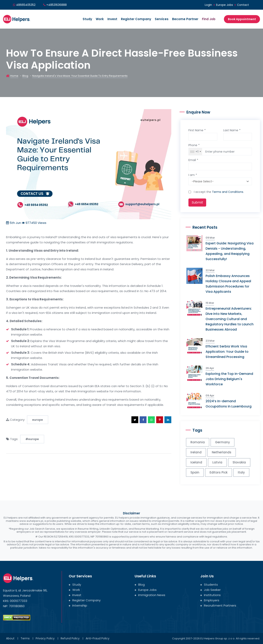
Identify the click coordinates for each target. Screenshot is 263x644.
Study (87, 19)
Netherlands (222, 452)
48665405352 (26, 5)
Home (14, 76)
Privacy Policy (45, 638)
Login (208, 5)
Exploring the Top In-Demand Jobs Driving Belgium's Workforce (229, 379)
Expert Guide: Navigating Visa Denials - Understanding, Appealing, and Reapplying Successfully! (230, 251)
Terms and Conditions (228, 192)
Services (162, 19)
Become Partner (185, 19)
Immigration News (150, 595)
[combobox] (195, 152)
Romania (198, 442)
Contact (243, 5)
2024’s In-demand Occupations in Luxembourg (229, 404)
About (10, 638)
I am (193, 175)
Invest (112, 19)
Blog (25, 76)
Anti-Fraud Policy (98, 638)
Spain (195, 472)
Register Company (136, 19)
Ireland (196, 452)
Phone (194, 145)
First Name (197, 130)
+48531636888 (57, 5)
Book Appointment (242, 19)
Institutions (211, 595)
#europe (32, 439)
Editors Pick (219, 472)
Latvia (217, 462)
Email (193, 160)
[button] (135, 420)
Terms (25, 638)
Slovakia (239, 462)
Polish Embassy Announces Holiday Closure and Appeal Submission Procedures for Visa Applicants (228, 284)
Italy (241, 472)
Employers (210, 600)
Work (100, 19)
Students (209, 585)
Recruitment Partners (218, 605)
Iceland (196, 462)
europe (38, 420)
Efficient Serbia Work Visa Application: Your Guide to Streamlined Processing (227, 352)
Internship (78, 605)
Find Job (209, 19)
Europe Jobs (225, 5)
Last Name (232, 130)
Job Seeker (211, 590)
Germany (222, 442)
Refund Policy (70, 638)
